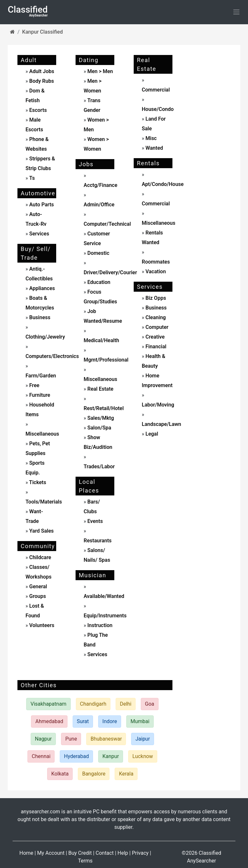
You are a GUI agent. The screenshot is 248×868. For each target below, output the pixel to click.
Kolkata (60, 774)
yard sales (41, 531)
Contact (105, 853)
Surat (83, 721)
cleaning (155, 317)
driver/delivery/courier (110, 272)
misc (151, 138)
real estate (100, 389)
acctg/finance (100, 185)
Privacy (140, 853)
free (34, 385)
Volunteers (41, 625)
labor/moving (158, 405)
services (39, 234)
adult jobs (41, 71)
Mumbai (140, 721)
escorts (38, 110)
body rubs (41, 81)
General (38, 586)
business (39, 317)
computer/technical (107, 224)
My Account (51, 853)
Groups (37, 596)
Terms (85, 861)
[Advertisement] (211, 150)
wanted (154, 148)
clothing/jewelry (45, 337)
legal (151, 434)
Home (26, 853)
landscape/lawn (161, 424)
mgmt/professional (106, 360)
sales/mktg (100, 418)
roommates (156, 262)
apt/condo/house (163, 184)
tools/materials (44, 502)
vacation (155, 271)
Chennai (41, 756)
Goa (150, 704)
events (95, 521)
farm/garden (41, 376)
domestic (98, 253)
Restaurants (98, 541)
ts (32, 178)
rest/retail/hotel (104, 408)
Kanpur (111, 756)
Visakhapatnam (48, 704)
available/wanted (104, 596)
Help (123, 853)
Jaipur (143, 739)
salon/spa (99, 428)
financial (155, 347)
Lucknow (143, 756)
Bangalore (94, 774)
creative (155, 337)
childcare (40, 557)
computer (156, 327)
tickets (37, 482)
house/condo (158, 109)
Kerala (126, 774)
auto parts (41, 205)
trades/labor (99, 467)
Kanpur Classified (43, 32)
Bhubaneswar (106, 739)
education (98, 282)
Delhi (126, 704)
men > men (100, 71)
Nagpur (43, 739)
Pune (71, 739)
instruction (99, 625)
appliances (41, 288)
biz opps (155, 298)
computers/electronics (52, 356)
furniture (39, 395)
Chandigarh (93, 704)
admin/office (99, 205)
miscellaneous (42, 434)
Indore (110, 721)
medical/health (101, 340)
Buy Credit (80, 853)
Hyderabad (76, 756)
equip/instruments (105, 616)
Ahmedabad (49, 721)
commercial (156, 90)
